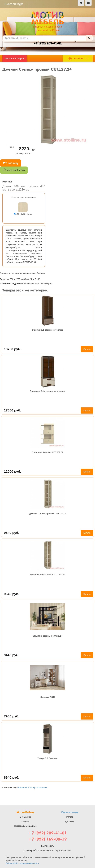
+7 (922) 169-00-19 (47, 839)
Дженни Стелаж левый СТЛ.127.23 (47, 575)
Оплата (70, 817)
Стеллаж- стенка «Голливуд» (47, 636)
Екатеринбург (14, 4)
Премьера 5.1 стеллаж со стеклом (48, 391)
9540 (12, 533)
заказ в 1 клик (14, 170)
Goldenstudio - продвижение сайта (22, 863)
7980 (12, 716)
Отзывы (25, 821)
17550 (12, 410)
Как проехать (48, 846)
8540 (12, 777)
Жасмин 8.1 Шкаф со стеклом (48, 330)
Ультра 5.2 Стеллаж (47, 758)
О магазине (25, 817)
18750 (12, 349)
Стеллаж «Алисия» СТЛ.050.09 (47, 452)
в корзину (11, 163)
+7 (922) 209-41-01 (47, 833)
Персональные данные (25, 826)
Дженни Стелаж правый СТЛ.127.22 (47, 513)
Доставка (70, 821)
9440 (12, 655)
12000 (12, 471)
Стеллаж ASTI (47, 697)
